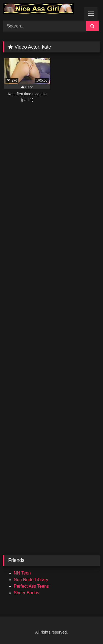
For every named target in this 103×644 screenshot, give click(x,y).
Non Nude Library (31, 580)
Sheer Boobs (27, 593)
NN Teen (22, 573)
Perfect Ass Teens (31, 586)
